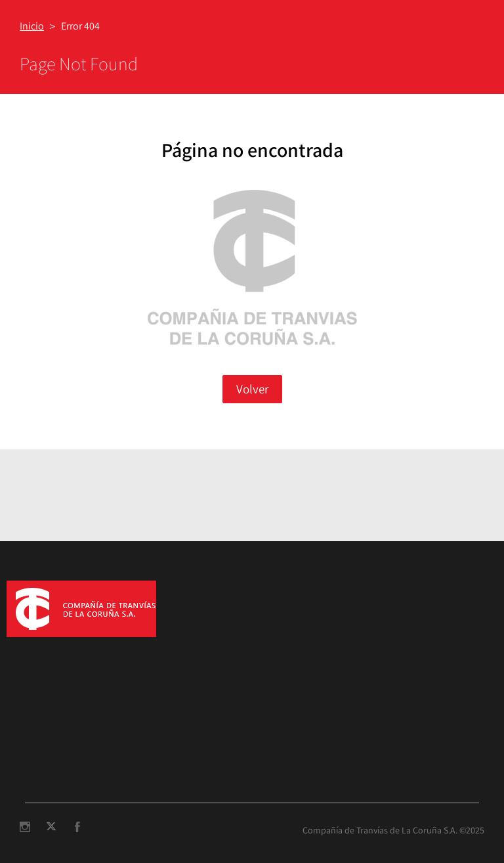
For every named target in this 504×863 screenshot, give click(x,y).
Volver (252, 389)
